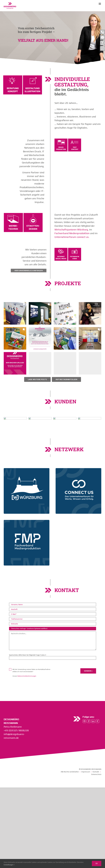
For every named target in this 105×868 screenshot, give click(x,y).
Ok (97, 863)
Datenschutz (96, 774)
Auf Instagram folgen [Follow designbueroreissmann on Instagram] (66, 379)
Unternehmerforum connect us (72, 237)
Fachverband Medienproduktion (72, 233)
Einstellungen (9, 865)
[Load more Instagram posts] (37, 379)
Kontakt (96, 772)
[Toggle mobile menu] (100, 4)
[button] (15, 313)
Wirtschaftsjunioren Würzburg (71, 229)
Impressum (86, 772)
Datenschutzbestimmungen (27, 676)
